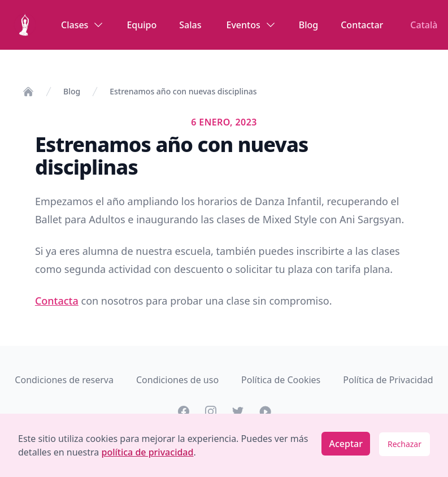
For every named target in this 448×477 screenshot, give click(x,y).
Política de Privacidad (388, 380)
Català (424, 25)
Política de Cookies (281, 380)
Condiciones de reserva (64, 380)
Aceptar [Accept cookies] (346, 444)
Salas (190, 25)
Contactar (362, 25)
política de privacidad (147, 452)
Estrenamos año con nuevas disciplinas (183, 91)
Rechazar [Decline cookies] (404, 444)
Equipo (142, 25)
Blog (308, 25)
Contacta (57, 301)
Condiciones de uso (177, 380)
